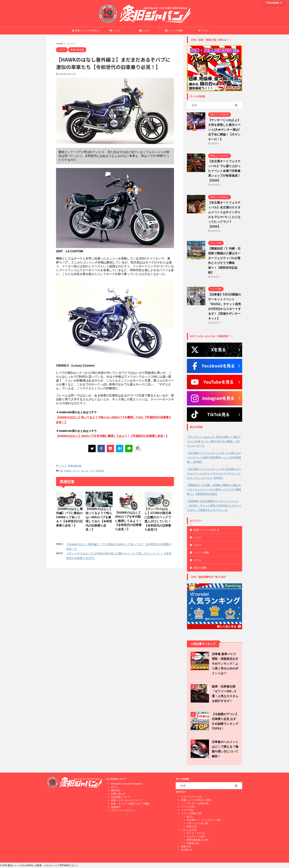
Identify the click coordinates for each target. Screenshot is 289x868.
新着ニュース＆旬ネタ (86, 31)
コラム (204, 31)
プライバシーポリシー (123, 810)
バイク (115, 31)
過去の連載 (200, 568)
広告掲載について (121, 797)
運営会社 (116, 790)
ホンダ (85, 471)
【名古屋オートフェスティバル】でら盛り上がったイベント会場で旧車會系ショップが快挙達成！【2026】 (224, 171)
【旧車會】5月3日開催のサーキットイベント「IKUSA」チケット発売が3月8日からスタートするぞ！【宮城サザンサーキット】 (214, 506)
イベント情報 (174, 31)
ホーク (76, 471)
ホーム (115, 787)
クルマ (144, 31)
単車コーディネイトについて (127, 800)
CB (61, 471)
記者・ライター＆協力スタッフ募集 (130, 804)
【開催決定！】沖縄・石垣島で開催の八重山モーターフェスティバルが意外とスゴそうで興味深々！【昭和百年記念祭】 (214, 489)
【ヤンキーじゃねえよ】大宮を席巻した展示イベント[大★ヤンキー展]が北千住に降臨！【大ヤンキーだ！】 (224, 130)
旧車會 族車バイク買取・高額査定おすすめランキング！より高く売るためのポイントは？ (225, 664)
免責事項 (116, 807)
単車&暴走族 (75, 466)
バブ (92, 471)
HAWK (68, 471)
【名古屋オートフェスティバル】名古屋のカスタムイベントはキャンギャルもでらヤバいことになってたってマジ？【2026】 (214, 473)
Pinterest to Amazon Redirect (126, 784)
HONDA (100, 471)
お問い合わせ (118, 794)
